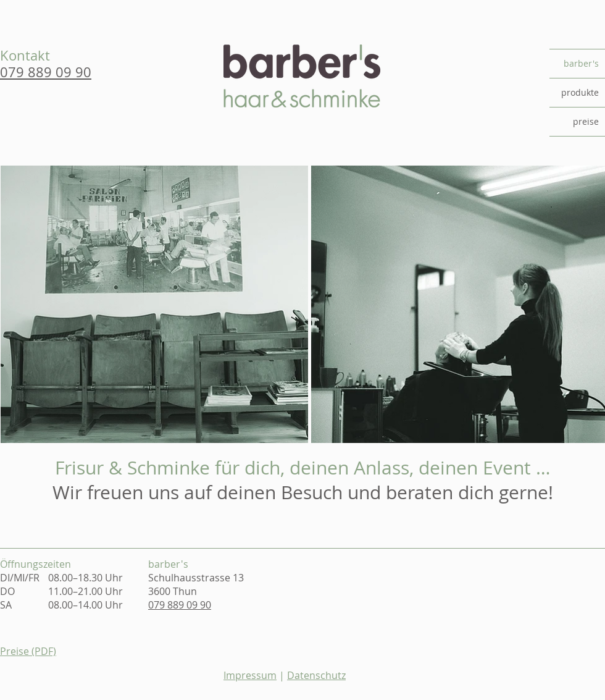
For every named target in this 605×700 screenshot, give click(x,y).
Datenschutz (316, 675)
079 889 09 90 (180, 605)
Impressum (250, 675)
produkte (580, 92)
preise (586, 121)
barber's (581, 63)
